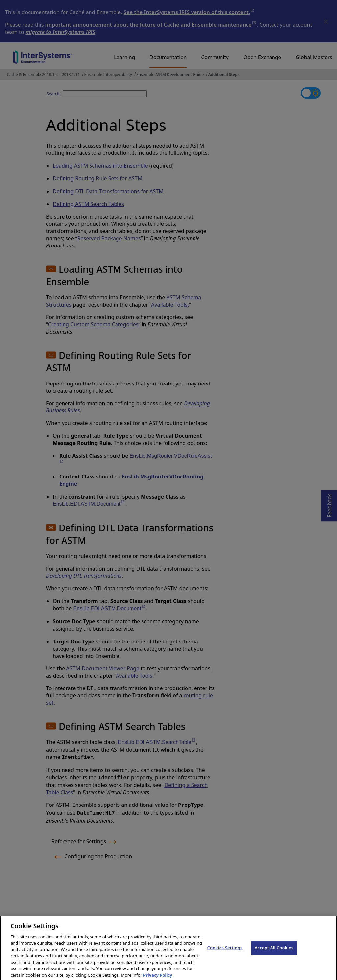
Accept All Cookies (274, 952)
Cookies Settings (225, 952)
